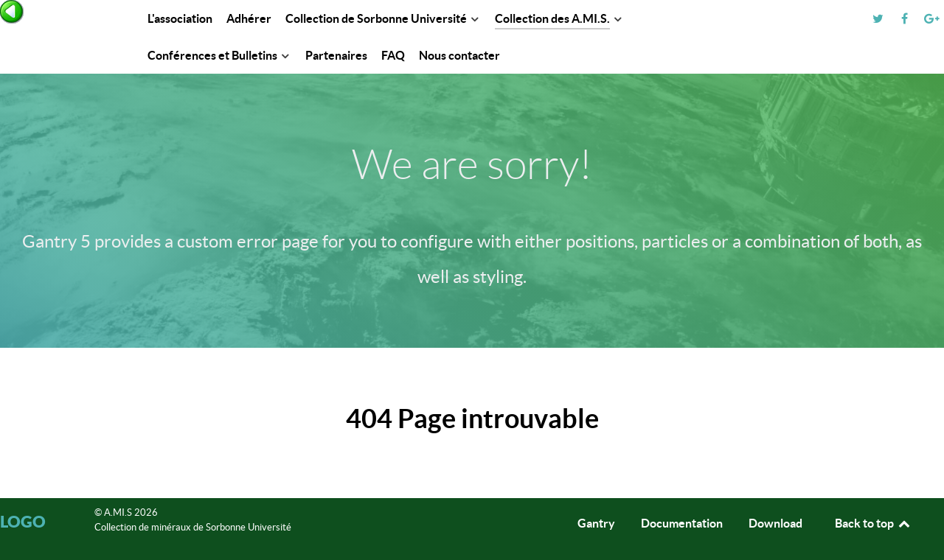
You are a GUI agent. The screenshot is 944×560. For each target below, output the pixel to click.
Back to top (873, 523)
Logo (23, 521)
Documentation (682, 523)
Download (775, 523)
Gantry (596, 523)
